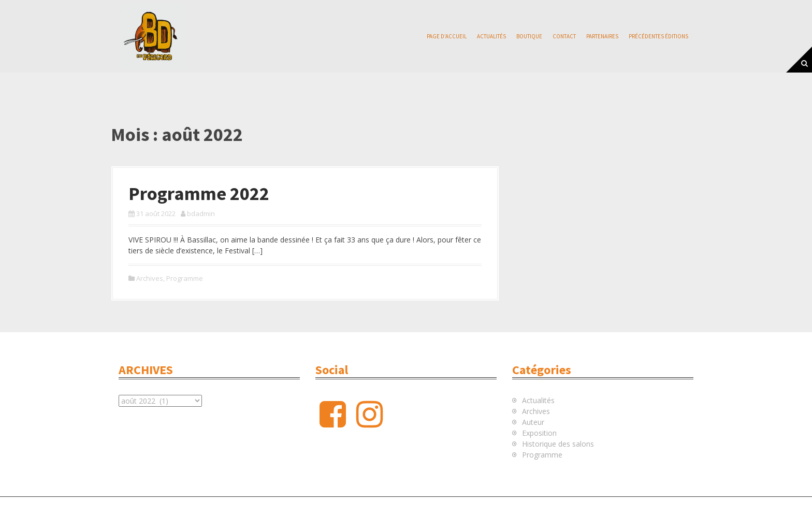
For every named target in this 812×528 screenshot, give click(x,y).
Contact (564, 36)
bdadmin (201, 213)
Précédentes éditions (658, 36)
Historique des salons (558, 444)
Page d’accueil (447, 36)
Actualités (491, 36)
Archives (150, 278)
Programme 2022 (199, 194)
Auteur (533, 422)
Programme (185, 278)
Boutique (529, 36)
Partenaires (602, 36)
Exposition (539, 433)
